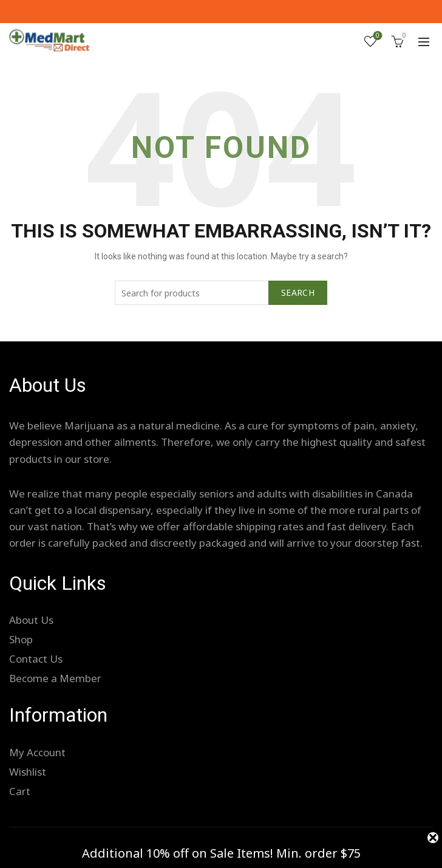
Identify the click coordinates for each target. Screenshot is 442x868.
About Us (31, 620)
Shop (21, 639)
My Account (37, 752)
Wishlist (377, 36)
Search (298, 292)
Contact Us (36, 659)
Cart (20, 791)
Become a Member (55, 678)
